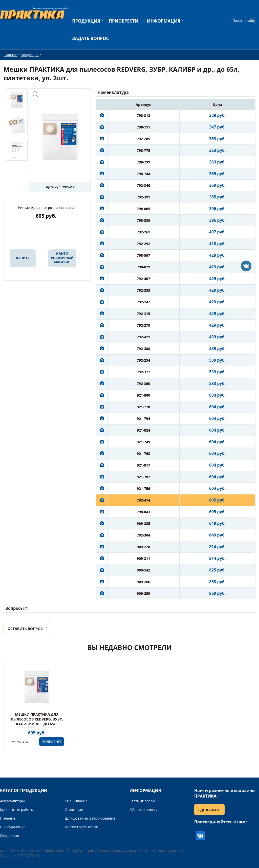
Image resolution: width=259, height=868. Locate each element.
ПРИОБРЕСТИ (124, 21)
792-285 (144, 139)
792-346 (144, 185)
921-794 (144, 419)
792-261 (144, 232)
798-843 (144, 512)
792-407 (144, 279)
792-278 (144, 325)
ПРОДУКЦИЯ (86, 21)
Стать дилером (142, 801)
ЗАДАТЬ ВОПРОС (90, 38)
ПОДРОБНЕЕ (52, 742)
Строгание (74, 810)
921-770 (144, 407)
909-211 (144, 558)
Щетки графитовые (81, 827)
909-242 (144, 570)
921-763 (144, 454)
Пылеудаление (13, 827)
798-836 (144, 220)
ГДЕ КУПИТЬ (209, 810)
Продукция (30, 55)
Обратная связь (143, 810)
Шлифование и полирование (90, 818)
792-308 (144, 349)
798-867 (144, 255)
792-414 (144, 500)
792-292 (144, 244)
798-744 (144, 174)
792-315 (144, 314)
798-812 (144, 115)
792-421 (144, 337)
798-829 (144, 267)
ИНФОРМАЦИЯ (164, 21)
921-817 (144, 465)
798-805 (144, 209)
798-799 (144, 162)
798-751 (144, 127)
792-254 (144, 360)
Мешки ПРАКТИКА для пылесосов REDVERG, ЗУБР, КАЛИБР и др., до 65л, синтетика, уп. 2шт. (37, 722)
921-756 (144, 488)
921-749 (144, 442)
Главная (10, 55)
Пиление (8, 818)
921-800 (144, 395)
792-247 (144, 302)
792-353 (144, 290)
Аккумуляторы (12, 801)
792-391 (144, 197)
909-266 (144, 582)
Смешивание (76, 801)
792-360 (144, 384)
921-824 (144, 430)
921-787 (144, 477)
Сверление (9, 835)
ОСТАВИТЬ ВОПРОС (25, 629)
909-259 (144, 593)
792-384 (144, 535)
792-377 (144, 372)
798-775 (144, 150)
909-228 (144, 547)
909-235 (144, 523)
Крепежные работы (17, 810)
